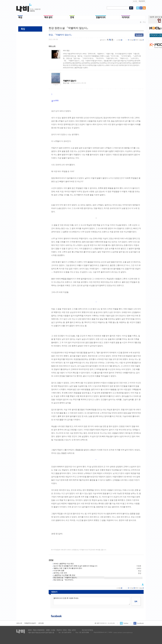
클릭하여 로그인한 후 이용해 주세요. (92, 601)
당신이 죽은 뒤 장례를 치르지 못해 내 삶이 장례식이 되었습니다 (75, 566)
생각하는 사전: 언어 (60, 573)
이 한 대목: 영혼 (59, 571)
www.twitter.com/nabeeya (123, 633)
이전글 (131, 40)
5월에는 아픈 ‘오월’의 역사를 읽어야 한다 (68, 568)
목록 (136, 40)
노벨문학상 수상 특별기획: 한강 (64, 575)
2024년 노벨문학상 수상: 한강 (64, 564)
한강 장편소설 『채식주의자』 (64, 580)
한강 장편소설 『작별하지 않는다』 (66, 578)
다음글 (141, 40)
